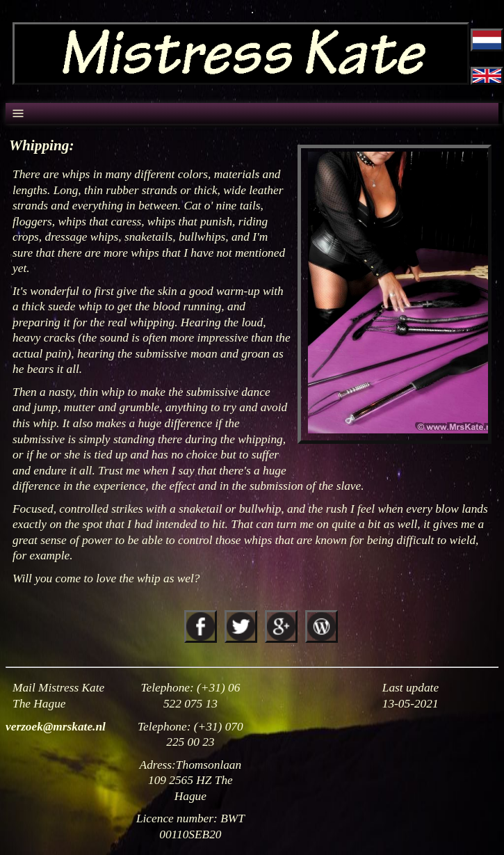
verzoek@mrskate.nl (56, 727)
